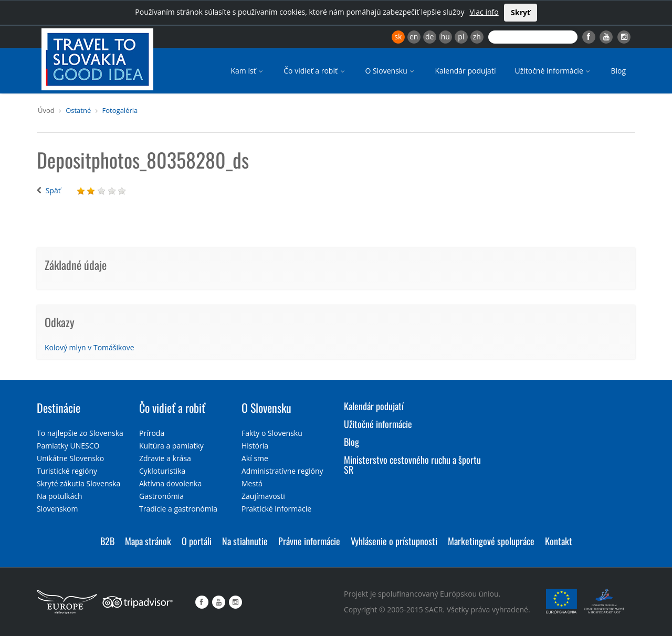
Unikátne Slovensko (70, 458)
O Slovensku (391, 71)
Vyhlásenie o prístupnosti (394, 541)
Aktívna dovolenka (170, 483)
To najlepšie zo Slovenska (80, 433)
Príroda (152, 433)
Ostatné (78, 110)
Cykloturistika (162, 471)
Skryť (521, 12)
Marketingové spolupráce (491, 541)
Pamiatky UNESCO (68, 446)
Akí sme (255, 458)
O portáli (197, 541)
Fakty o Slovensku (272, 433)
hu (445, 37)
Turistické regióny (67, 471)
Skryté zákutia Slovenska (78, 483)
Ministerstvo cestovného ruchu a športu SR (412, 465)
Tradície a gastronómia (178, 509)
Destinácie (59, 408)
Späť (53, 190)
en (414, 37)
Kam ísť (248, 71)
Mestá (252, 483)
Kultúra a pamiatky (171, 446)
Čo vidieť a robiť (315, 71)
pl (461, 37)
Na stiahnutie (245, 541)
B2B (107, 541)
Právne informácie (309, 541)
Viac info (484, 12)
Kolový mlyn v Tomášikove (90, 347)
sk (398, 37)
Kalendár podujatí (465, 71)
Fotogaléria (120, 110)
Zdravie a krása (165, 458)
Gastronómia (161, 496)
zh (477, 37)
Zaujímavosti (263, 496)
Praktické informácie (276, 509)
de (429, 37)
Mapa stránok (148, 541)
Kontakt (559, 541)
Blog (618, 71)
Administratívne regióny (282, 471)
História (255, 446)
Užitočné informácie (553, 71)
